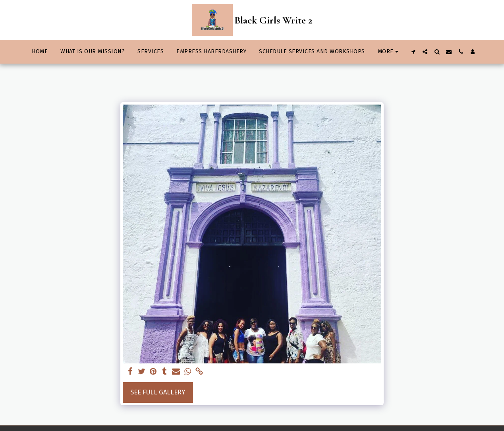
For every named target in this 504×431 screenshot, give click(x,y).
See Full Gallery (158, 392)
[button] (413, 52)
